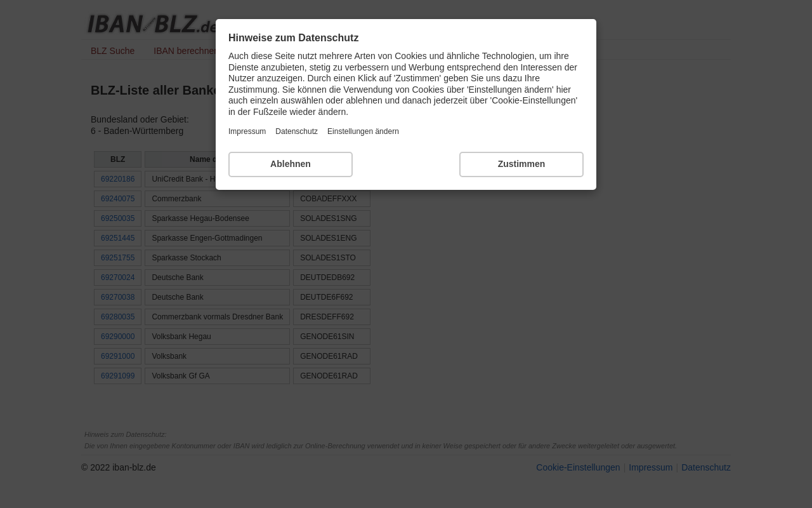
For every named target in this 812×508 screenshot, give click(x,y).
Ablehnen (291, 164)
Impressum (247, 131)
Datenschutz (297, 131)
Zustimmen (522, 164)
